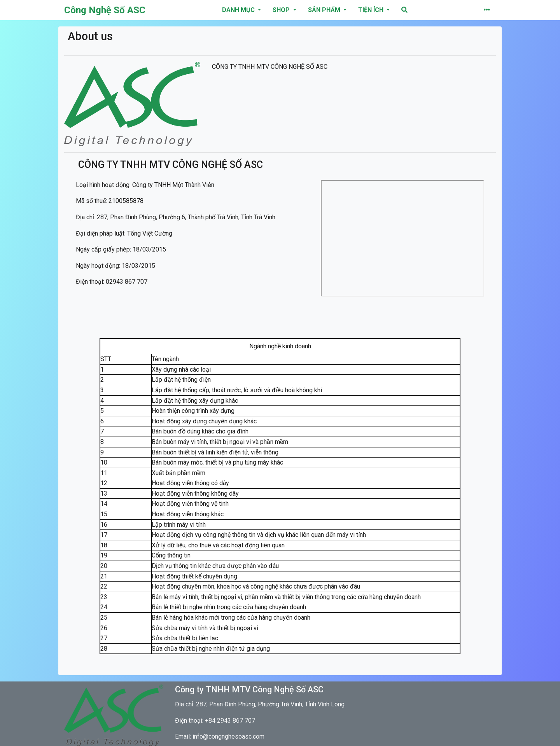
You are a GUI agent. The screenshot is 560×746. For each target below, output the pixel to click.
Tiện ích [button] (372, 10)
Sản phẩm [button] (325, 10)
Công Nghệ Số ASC (105, 10)
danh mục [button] (239, 10)
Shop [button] (282, 10)
